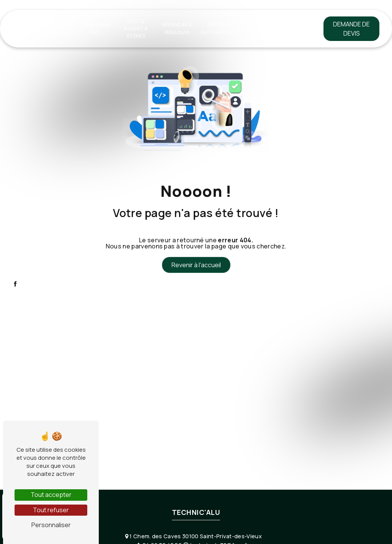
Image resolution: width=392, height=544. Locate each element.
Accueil (24, 29)
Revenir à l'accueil (196, 265)
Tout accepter (51, 495)
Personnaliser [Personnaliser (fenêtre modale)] (51, 525)
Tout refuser (51, 510)
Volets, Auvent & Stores (136, 29)
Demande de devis (351, 29)
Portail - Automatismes (220, 28)
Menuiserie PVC (96, 28)
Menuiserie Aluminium (58, 28)
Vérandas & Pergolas (177, 28)
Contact (294, 29)
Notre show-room (260, 29)
